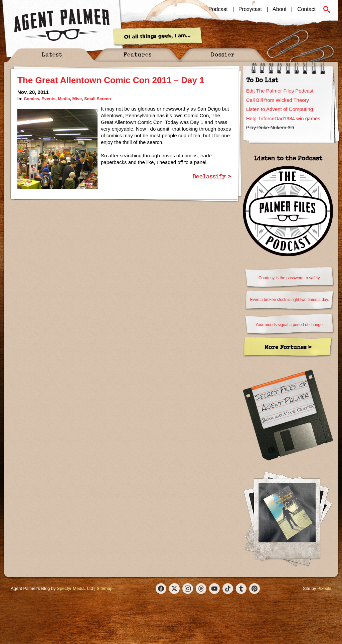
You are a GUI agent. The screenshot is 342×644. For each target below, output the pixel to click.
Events (48, 99)
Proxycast (250, 9)
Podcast (218, 9)
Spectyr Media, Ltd (75, 588)
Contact (306, 9)
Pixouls (324, 588)
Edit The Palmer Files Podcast (280, 91)
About (280, 9)
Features (137, 54)
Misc (77, 99)
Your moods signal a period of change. (290, 325)
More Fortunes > (288, 347)
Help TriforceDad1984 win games (283, 118)
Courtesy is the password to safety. (290, 278)
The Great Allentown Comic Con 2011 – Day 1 (111, 80)
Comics (31, 99)
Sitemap (105, 588)
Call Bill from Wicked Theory (278, 100)
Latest (52, 54)
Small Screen (98, 99)
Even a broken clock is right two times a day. (290, 300)
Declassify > (212, 176)
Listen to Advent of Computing (280, 109)
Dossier (223, 54)
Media (64, 99)
